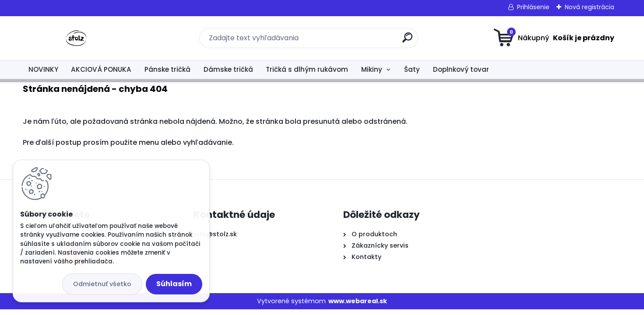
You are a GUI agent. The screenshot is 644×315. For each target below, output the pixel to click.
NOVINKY (43, 69)
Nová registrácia (589, 7)
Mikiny (372, 69)
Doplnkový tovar (461, 69)
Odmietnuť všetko (102, 284)
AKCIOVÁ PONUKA (101, 69)
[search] (407, 41)
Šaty (412, 69)
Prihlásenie (533, 7)
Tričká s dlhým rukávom (307, 69)
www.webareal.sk (358, 301)
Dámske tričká (228, 69)
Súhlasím (174, 284)
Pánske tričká (167, 69)
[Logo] (76, 38)
